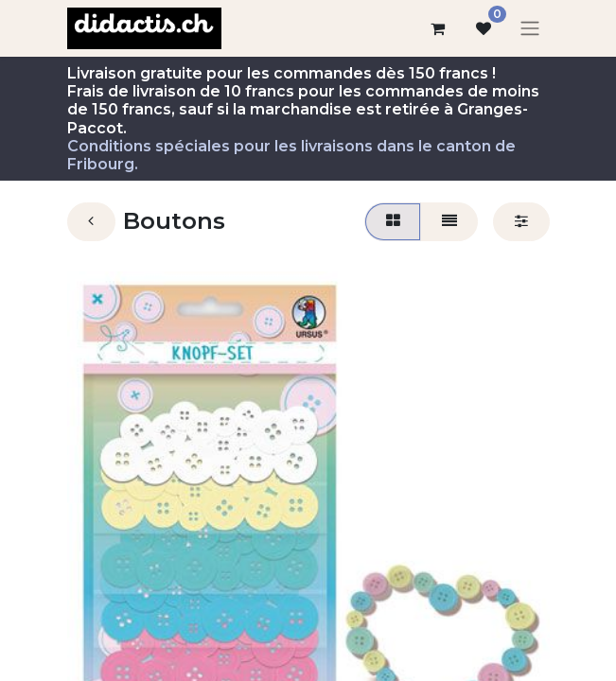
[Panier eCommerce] (438, 28)
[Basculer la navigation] (530, 29)
